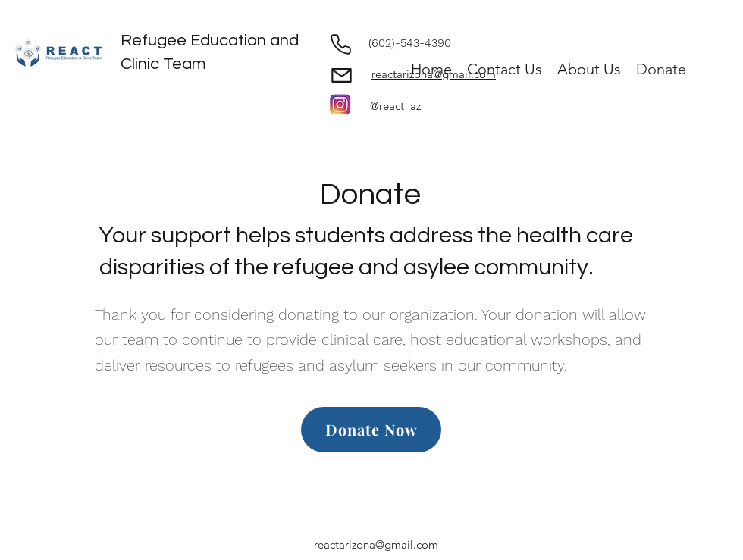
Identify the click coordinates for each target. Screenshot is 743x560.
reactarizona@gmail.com (376, 544)
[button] (589, 69)
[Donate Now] (371, 430)
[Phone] (340, 44)
